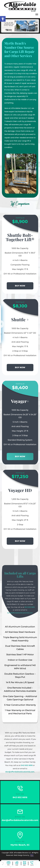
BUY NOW (20, 286)
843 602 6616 (30, 607)
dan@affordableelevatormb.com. (20, 613)
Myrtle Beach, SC (20, 845)
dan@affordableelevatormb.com (20, 772)
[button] (37, 15)
